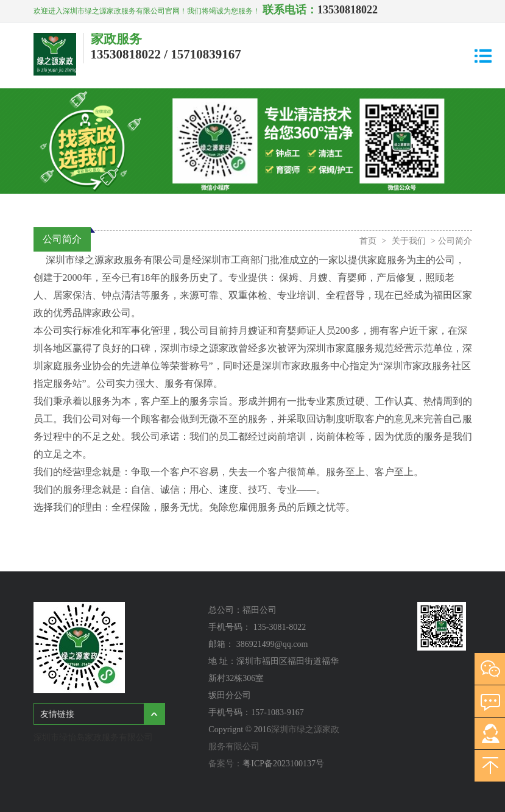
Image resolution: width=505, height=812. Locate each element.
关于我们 (409, 241)
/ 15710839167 (203, 54)
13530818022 (348, 10)
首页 (368, 241)
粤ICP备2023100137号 (283, 764)
